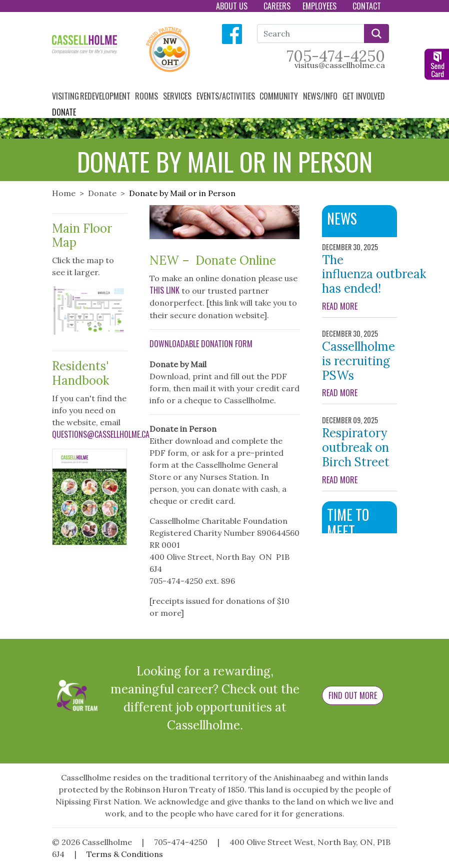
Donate (65, 112)
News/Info (321, 96)
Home (64, 193)
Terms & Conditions (125, 854)
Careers (277, 6)
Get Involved (365, 96)
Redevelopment (106, 96)
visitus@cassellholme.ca (340, 65)
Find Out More (353, 695)
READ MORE (359, 306)
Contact (368, 6)
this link (164, 290)
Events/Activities (227, 96)
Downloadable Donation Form (201, 344)
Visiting (65, 96)
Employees (320, 6)
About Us (233, 6)
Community (280, 96)
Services (178, 96)
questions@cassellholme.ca (101, 434)
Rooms (147, 96)
